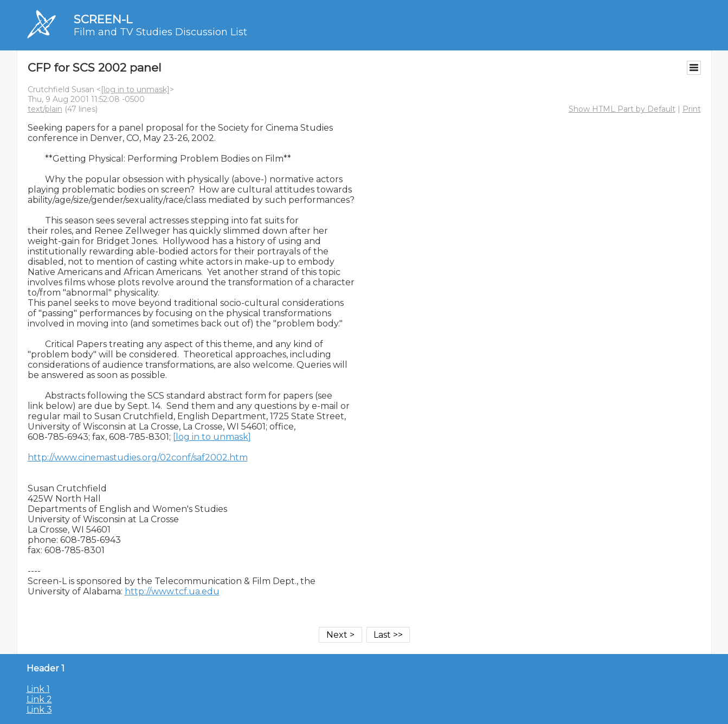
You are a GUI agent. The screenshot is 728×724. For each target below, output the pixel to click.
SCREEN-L (103, 19)
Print (692, 109)
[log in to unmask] (135, 89)
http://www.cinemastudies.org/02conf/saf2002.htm (138, 457)
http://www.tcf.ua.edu (172, 591)
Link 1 (38, 689)
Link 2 (39, 699)
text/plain (45, 109)
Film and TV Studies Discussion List (160, 32)
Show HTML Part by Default (622, 109)
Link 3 (39, 710)
